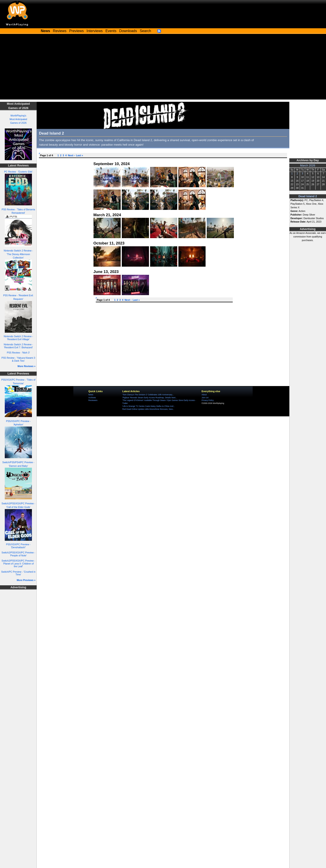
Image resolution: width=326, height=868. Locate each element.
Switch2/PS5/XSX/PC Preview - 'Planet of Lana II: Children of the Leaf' (18, 563)
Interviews (95, 31)
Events (111, 31)
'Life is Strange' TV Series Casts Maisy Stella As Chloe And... (149, 406)
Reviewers (93, 400)
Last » (79, 155)
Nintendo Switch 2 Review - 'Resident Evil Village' (18, 338)
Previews (77, 31)
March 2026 (308, 166)
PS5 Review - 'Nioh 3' (18, 353)
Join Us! (205, 398)
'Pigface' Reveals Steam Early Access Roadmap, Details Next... (150, 398)
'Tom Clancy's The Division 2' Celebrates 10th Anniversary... (148, 395)
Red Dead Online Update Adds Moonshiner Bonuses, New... (148, 409)
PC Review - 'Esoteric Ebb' (18, 172)
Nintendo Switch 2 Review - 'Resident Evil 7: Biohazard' (18, 346)
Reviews (60, 31)
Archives (92, 398)
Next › (71, 155)
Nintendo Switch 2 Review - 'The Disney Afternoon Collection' (18, 254)
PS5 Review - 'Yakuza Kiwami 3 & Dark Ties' (18, 359)
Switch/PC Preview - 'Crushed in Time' (18, 573)
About (204, 395)
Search (145, 31)
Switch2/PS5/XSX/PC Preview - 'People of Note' (18, 554)
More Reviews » (27, 366)
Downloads (128, 31)
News (91, 395)
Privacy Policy (207, 400)
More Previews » (26, 580)
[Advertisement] (163, 68)
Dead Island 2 (308, 196)
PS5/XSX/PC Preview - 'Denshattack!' (18, 546)
